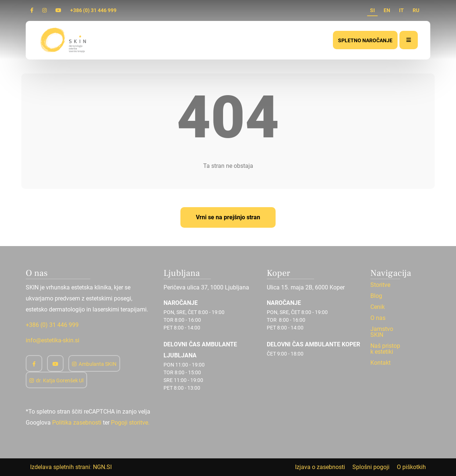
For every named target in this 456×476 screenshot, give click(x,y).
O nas (378, 318)
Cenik (378, 307)
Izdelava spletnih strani (60, 467)
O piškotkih (411, 467)
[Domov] (64, 40)
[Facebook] (32, 10)
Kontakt (380, 363)
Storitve (380, 285)
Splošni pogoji (371, 467)
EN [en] (387, 10)
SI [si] (372, 10)
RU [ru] (416, 10)
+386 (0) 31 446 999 (93, 10)
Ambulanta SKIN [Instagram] (94, 364)
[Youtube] (58, 10)
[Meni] (409, 40)
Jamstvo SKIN (382, 332)
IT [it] (401, 10)
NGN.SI (102, 467)
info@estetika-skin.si (53, 340)
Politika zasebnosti (77, 423)
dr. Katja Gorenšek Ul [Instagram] (56, 381)
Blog (376, 296)
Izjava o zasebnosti (320, 467)
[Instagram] (44, 10)
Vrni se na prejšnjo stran (228, 217)
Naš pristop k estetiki (385, 349)
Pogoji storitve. (130, 423)
